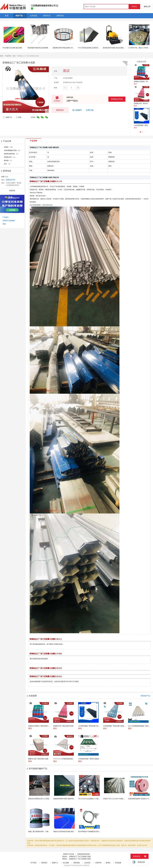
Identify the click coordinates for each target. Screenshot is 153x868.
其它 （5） (8, 164)
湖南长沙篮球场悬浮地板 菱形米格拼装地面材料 (70, 832)
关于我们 (34, 863)
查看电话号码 (117, 99)
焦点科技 (79, 865)
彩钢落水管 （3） (10, 157)
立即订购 (90, 110)
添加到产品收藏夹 (9, 221)
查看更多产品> (146, 696)
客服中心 (55, 863)
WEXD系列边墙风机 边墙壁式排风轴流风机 (93, 48)
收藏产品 (7, 117)
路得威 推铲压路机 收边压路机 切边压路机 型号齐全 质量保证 (124, 48)
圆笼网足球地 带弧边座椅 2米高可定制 (66, 48)
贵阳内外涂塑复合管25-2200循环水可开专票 (43, 799)
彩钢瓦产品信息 (69, 854)
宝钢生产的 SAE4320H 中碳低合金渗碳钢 (117, 799)
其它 (14, 56)
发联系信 (60, 110)
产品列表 (8, 56)
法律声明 (98, 863)
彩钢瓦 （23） (9, 147)
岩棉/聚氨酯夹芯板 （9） (12, 150)
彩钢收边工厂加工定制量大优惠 (80, 857)
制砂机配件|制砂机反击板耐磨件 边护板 (41, 48)
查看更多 (12, 191)
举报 (18, 117)
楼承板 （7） (8, 160)
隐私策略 (77, 863)
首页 (2, 56)
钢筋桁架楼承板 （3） (12, 154)
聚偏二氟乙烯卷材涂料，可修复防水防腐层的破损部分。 (48, 832)
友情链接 (118, 863)
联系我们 (44, 863)
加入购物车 (77, 110)
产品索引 (6, 217)
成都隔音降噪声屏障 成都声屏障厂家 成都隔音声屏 (71, 799)
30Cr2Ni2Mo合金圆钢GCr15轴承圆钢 (91, 799)
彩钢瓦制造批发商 (84, 854)
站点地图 (66, 863)
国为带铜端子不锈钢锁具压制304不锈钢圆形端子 (95, 832)
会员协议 (87, 863)
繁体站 (108, 863)
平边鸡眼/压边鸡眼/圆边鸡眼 (12, 48)
